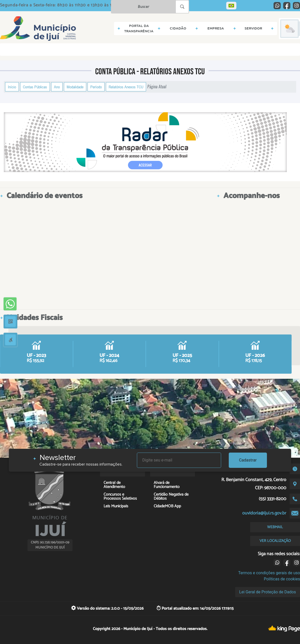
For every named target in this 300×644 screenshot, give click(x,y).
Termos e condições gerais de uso (269, 573)
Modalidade (75, 87)
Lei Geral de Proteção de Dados (268, 592)
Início (12, 87)
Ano (57, 87)
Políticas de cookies (282, 579)
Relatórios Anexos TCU (126, 87)
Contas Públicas (35, 87)
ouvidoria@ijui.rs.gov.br (264, 513)
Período (96, 87)
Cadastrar (248, 460)
